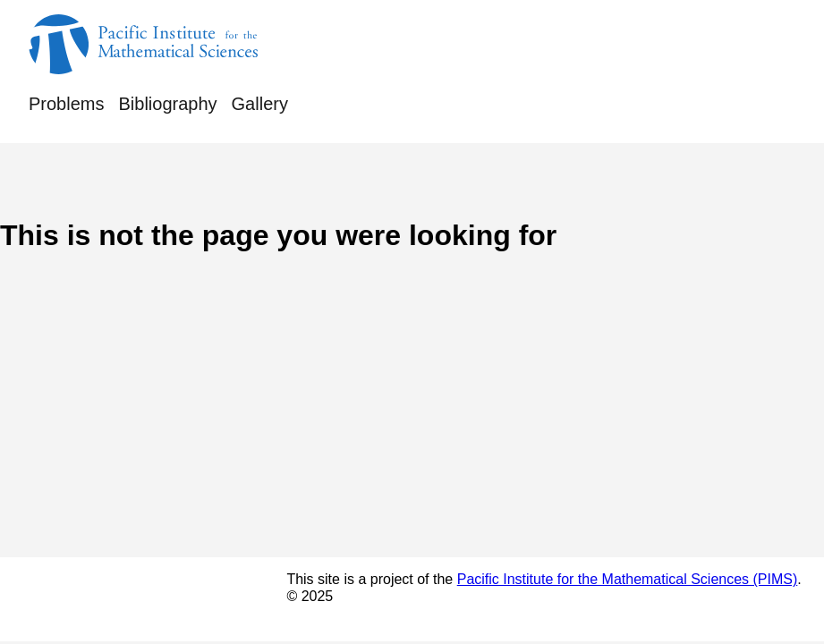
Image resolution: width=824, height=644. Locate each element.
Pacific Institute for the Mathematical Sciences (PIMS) (628, 579)
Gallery (260, 104)
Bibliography (167, 104)
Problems (66, 104)
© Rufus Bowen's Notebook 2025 (138, 599)
